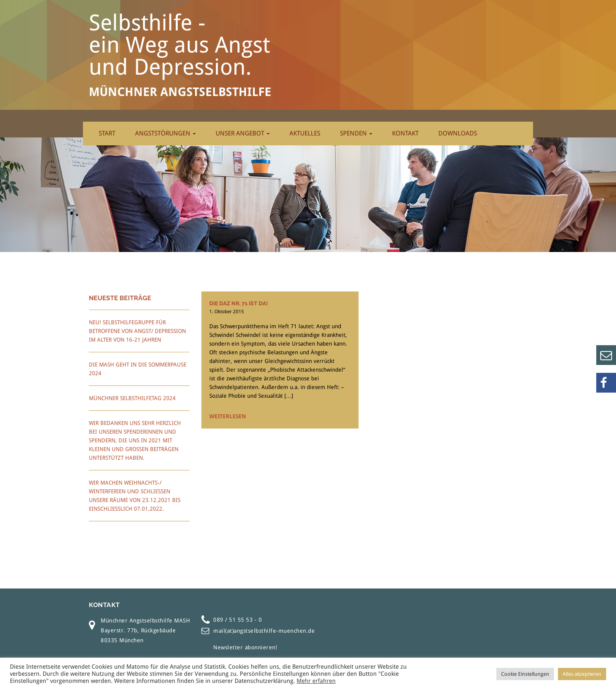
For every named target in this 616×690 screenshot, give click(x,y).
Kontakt (405, 133)
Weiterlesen (228, 416)
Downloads (458, 133)
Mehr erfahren (316, 681)
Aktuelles (305, 133)
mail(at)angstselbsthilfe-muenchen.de (264, 631)
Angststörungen (165, 133)
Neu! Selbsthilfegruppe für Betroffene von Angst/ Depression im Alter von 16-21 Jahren (137, 331)
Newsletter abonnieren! (245, 647)
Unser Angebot (243, 133)
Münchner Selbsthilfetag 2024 (132, 398)
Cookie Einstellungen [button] (525, 674)
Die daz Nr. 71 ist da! (239, 303)
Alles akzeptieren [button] (582, 674)
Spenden (356, 133)
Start (107, 133)
